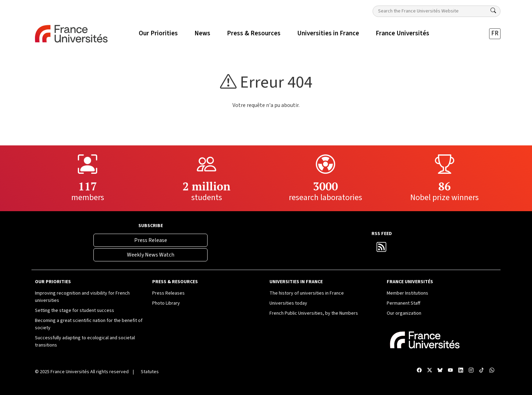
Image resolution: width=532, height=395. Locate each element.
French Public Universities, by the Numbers (314, 313)
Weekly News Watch (151, 255)
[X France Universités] (430, 371)
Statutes (150, 372)
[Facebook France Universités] (419, 371)
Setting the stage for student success (75, 311)
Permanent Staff (403, 303)
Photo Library (166, 303)
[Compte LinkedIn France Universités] (461, 371)
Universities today (288, 303)
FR (495, 33)
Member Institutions (407, 293)
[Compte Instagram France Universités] (471, 371)
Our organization (404, 313)
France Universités (70, 372)
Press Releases (168, 293)
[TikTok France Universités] (481, 371)
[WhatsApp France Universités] (492, 371)
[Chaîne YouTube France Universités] (450, 371)
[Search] (493, 11)
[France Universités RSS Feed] (382, 249)
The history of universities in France (307, 293)
